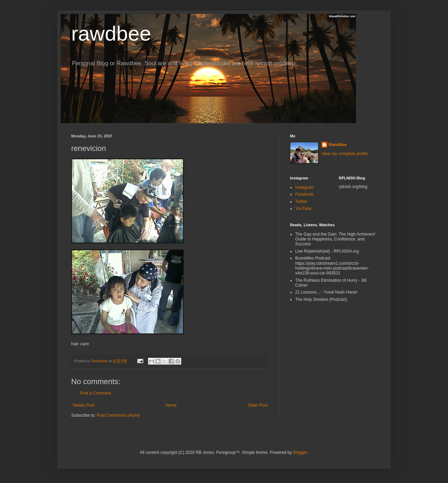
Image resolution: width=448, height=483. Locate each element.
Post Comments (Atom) (118, 415)
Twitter (301, 202)
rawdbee (111, 33)
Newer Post (84, 405)
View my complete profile (345, 154)
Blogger (300, 452)
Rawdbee (338, 145)
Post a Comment (95, 393)
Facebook (304, 194)
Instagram (304, 187)
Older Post (258, 405)
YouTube (303, 209)
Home (171, 405)
